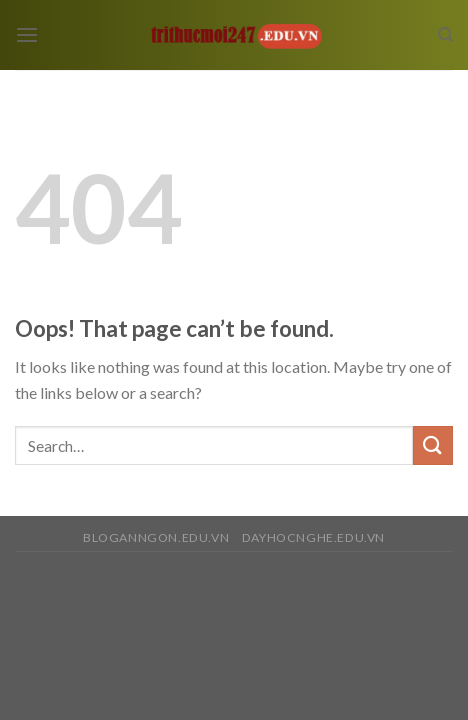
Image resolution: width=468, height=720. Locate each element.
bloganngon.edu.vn (156, 537)
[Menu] (27, 34)
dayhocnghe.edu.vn (313, 537)
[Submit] (433, 445)
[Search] (445, 35)
